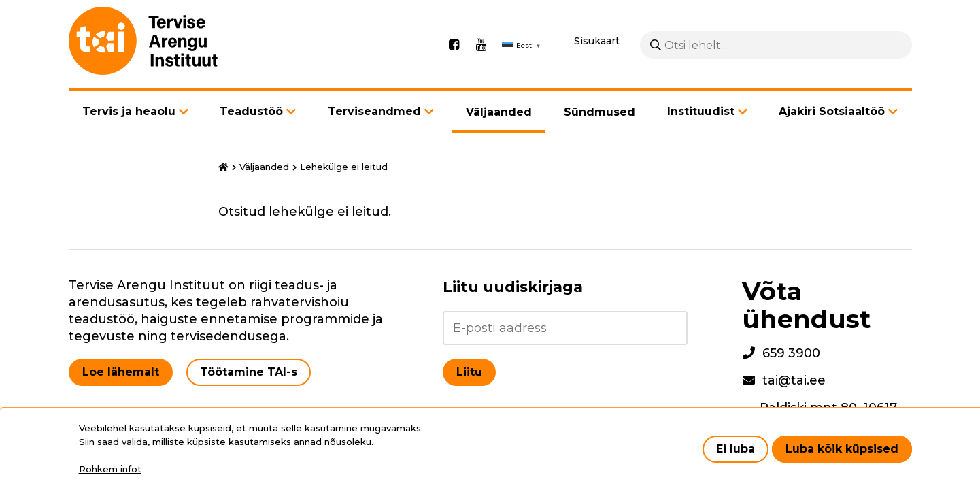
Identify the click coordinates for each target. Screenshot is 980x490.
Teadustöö (251, 111)
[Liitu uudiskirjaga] (565, 328)
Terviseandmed (374, 111)
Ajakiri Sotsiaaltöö (832, 111)
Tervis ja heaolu (129, 111)
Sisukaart (597, 41)
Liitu (469, 372)
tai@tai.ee (794, 380)
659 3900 (791, 353)
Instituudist (701, 111)
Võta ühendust (807, 305)
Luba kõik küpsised (842, 449)
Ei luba (736, 449)
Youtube (481, 45)
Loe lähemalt (121, 372)
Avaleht (223, 167)
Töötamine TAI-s (249, 372)
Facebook (454, 45)
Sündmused (599, 112)
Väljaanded (499, 112)
